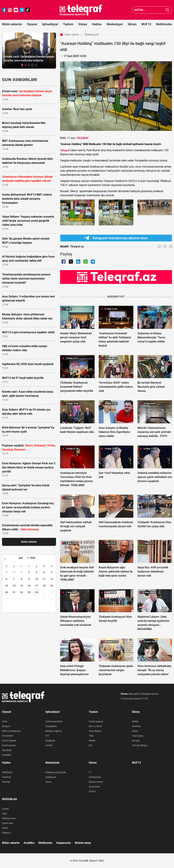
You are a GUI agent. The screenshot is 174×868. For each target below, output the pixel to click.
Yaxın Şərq (138, 736)
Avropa (136, 741)
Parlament (8, 736)
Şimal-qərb (8, 823)
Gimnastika (95, 777)
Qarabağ (7, 750)
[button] (22, 65)
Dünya (83, 24)
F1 (90, 772)
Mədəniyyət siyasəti (56, 772)
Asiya (135, 731)
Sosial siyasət (96, 721)
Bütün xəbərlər (12, 24)
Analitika (7, 755)
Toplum (68, 24)
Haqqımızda (64, 843)
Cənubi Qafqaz (140, 745)
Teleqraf (65, 150)
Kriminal (6, 777)
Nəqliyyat (50, 741)
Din (91, 745)
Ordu (5, 721)
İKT (47, 736)
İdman (132, 24)
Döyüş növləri (96, 782)
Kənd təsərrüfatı (54, 721)
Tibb (91, 736)
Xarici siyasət (9, 741)
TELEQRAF (83, 138)
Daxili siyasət (9, 745)
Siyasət (32, 24)
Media (92, 741)
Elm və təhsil (95, 726)
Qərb (5, 814)
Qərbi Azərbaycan (11, 731)
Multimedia (164, 24)
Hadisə (97, 24)
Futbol (92, 791)
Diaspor (6, 726)
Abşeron (6, 833)
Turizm (49, 745)
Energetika (51, 726)
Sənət (48, 782)
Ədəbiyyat (51, 777)
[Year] (35, 558)
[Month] (23, 558)
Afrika (135, 721)
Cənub (5, 809)
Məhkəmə (7, 772)
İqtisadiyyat (50, 24)
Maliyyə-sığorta (54, 731)
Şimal (5, 828)
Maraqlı (6, 782)
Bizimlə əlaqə (83, 843)
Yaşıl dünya (95, 731)
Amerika (136, 726)
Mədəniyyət (115, 24)
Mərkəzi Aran (9, 818)
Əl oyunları (94, 787)
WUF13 (146, 24)
